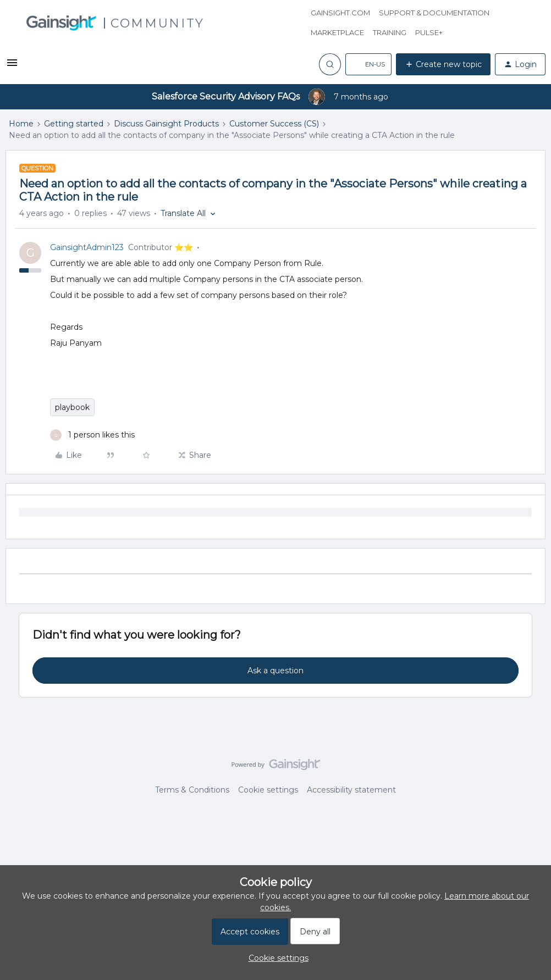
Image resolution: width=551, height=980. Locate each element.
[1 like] (92, 435)
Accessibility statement (351, 790)
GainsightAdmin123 (87, 247)
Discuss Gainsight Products (166, 124)
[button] (12, 67)
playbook (72, 407)
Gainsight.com (340, 13)
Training (390, 32)
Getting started (74, 124)
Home (21, 124)
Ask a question (275, 671)
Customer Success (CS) (274, 124)
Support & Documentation (434, 13)
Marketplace (337, 32)
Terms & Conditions (192, 790)
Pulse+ (429, 32)
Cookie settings (268, 790)
